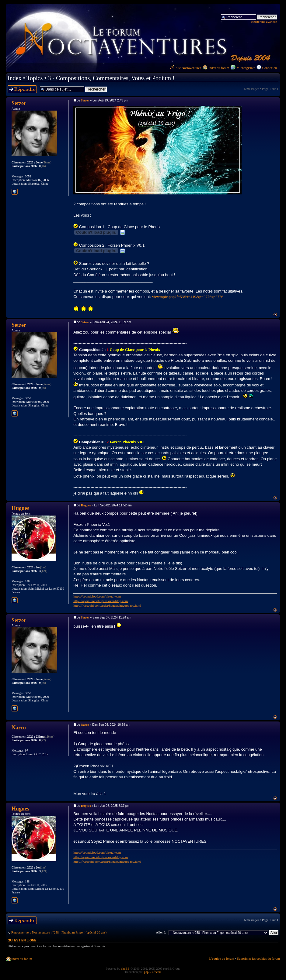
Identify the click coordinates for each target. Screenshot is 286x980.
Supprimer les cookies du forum (258, 958)
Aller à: (161, 932)
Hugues (86, 505)
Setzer (85, 100)
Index (15, 78)
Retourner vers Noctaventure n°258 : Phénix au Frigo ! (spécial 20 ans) (59, 932)
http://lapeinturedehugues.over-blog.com (101, 601)
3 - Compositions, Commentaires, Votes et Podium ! (111, 78)
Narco (85, 725)
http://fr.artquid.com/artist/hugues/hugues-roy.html (107, 605)
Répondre (22, 89)
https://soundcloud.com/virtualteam (97, 596)
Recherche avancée (264, 22)
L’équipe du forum (221, 958)
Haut (275, 315)
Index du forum (219, 68)
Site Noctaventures (185, 68)
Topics (35, 78)
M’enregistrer (246, 68)
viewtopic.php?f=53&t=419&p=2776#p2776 (188, 297)
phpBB (125, 969)
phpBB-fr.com (153, 972)
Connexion (270, 68)
